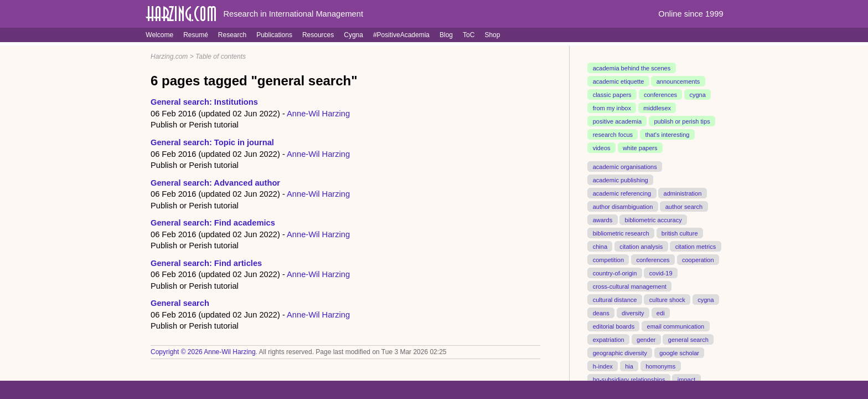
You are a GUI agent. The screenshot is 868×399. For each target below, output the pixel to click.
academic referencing (622, 193)
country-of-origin (615, 273)
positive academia (617, 121)
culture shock (667, 299)
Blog (446, 35)
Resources (318, 35)
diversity (633, 313)
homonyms (660, 366)
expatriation (609, 339)
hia (629, 366)
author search (684, 207)
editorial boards (614, 326)
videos (602, 148)
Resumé (196, 35)
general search (688, 339)
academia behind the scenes (632, 68)
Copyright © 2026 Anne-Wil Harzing (203, 352)
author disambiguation (623, 207)
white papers (640, 148)
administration (683, 193)
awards (603, 219)
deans (601, 313)
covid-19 (661, 273)
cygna (697, 95)
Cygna (353, 35)
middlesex (657, 108)
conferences (660, 95)
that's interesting (667, 135)
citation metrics (696, 246)
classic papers (612, 95)
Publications (274, 35)
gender (646, 339)
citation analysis (641, 246)
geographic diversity (620, 352)
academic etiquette (619, 81)
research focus (613, 135)
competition (609, 259)
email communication (675, 326)
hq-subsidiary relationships (629, 379)
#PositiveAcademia (401, 35)
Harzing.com (169, 57)
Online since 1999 (691, 14)
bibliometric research (621, 233)
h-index (603, 366)
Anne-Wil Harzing (318, 114)
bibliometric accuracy (653, 219)
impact (687, 379)
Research (232, 35)
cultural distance (615, 299)
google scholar (679, 352)
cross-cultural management (630, 286)
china (600, 246)
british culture (680, 233)
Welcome (159, 35)
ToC (469, 35)
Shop (492, 35)
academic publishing (621, 180)
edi (661, 313)
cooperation (698, 259)
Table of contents (221, 57)
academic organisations (625, 167)
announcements (678, 81)
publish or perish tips (682, 121)
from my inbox (612, 108)
